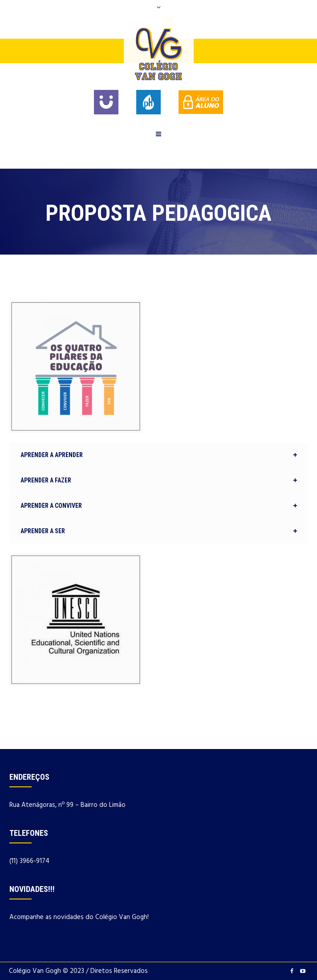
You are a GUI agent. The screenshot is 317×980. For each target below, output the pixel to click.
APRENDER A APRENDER (52, 455)
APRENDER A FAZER (46, 480)
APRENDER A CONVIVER (51, 506)
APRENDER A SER (43, 531)
